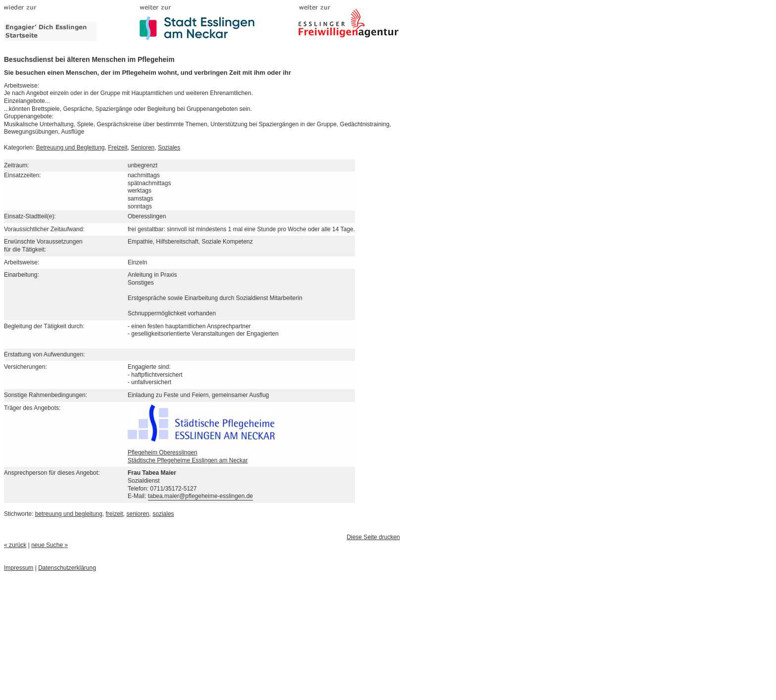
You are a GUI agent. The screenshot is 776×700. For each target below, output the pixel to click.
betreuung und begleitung (69, 514)
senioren (138, 514)
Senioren (143, 148)
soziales (163, 514)
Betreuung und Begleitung (71, 148)
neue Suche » (49, 545)
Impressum (19, 568)
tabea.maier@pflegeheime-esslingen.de (200, 496)
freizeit (115, 514)
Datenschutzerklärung (67, 568)
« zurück (15, 545)
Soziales (169, 148)
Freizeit (118, 148)
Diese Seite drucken (373, 537)
